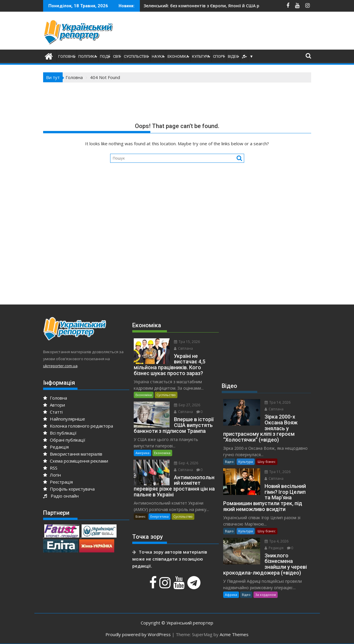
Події (105, 56)
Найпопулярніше (64, 419)
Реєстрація (58, 482)
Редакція (56, 447)
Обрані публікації (64, 440)
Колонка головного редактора (78, 426)
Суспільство (136, 56)
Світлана (183, 348)
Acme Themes (234, 634)
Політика (88, 56)
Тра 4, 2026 (276, 541)
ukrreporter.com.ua (60, 366)
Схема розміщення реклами (76, 461)
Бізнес (141, 516)
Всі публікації (60, 433)
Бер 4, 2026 (186, 463)
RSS (50, 468)
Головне (67, 56)
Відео (233, 56)
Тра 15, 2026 (187, 342)
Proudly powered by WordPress (138, 634)
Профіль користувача (69, 489)
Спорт (219, 56)
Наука (158, 56)
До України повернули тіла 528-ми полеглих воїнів (211, 6)
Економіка (178, 56)
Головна (55, 398)
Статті (53, 412)
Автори (54, 405)
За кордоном (266, 595)
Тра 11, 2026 (278, 472)
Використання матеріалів (73, 454)
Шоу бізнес (267, 462)
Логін (52, 475)
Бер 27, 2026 (187, 405)
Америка (142, 453)
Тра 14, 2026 (278, 402)
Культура (201, 56)
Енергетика (160, 516)
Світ (117, 56)
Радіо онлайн (61, 496)
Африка (231, 595)
